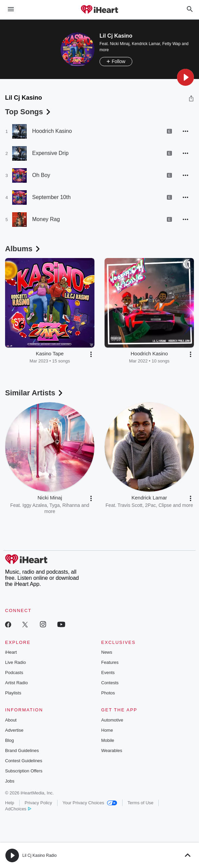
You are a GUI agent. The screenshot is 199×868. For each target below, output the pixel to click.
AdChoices (18, 809)
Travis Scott (130, 505)
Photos (108, 693)
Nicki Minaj (120, 44)
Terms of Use (141, 803)
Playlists (13, 693)
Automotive (112, 720)
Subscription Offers (24, 771)
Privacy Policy (38, 803)
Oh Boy (41, 175)
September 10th (51, 197)
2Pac (151, 505)
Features (110, 662)
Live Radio (15, 662)
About (11, 720)
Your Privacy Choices (90, 803)
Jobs (10, 781)
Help (10, 803)
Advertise (14, 730)
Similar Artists (35, 393)
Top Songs (28, 112)
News (107, 652)
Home (107, 730)
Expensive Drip (50, 153)
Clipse (165, 505)
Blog (9, 740)
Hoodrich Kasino (52, 131)
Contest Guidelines (24, 761)
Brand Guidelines (22, 751)
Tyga (54, 505)
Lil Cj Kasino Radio (39, 855)
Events (108, 673)
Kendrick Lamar (146, 44)
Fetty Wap (171, 44)
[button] (185, 77)
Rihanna (71, 505)
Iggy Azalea (35, 505)
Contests (110, 683)
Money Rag (46, 219)
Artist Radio (16, 683)
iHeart (11, 652)
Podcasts (14, 673)
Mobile (108, 740)
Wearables (112, 751)
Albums (23, 249)
